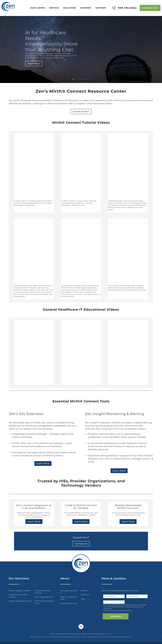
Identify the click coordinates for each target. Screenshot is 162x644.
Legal (83, 598)
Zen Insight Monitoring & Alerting (114, 413)
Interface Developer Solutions (20, 600)
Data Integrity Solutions (44, 596)
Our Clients (39, 7)
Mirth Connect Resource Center (44, 601)
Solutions (71, 7)
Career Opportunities (68, 602)
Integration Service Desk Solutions (18, 595)
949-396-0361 (125, 7)
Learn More (43, 462)
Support (102, 7)
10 (89, 78)
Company (87, 7)
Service (56, 7)
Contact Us (81, 543)
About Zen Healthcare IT (69, 591)
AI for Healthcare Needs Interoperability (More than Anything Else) (51, 40)
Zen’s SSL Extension (26, 413)
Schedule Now (150, 7)
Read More (34, 63)
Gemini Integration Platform (20, 590)
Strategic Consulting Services (43, 591)
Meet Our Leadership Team (68, 597)
